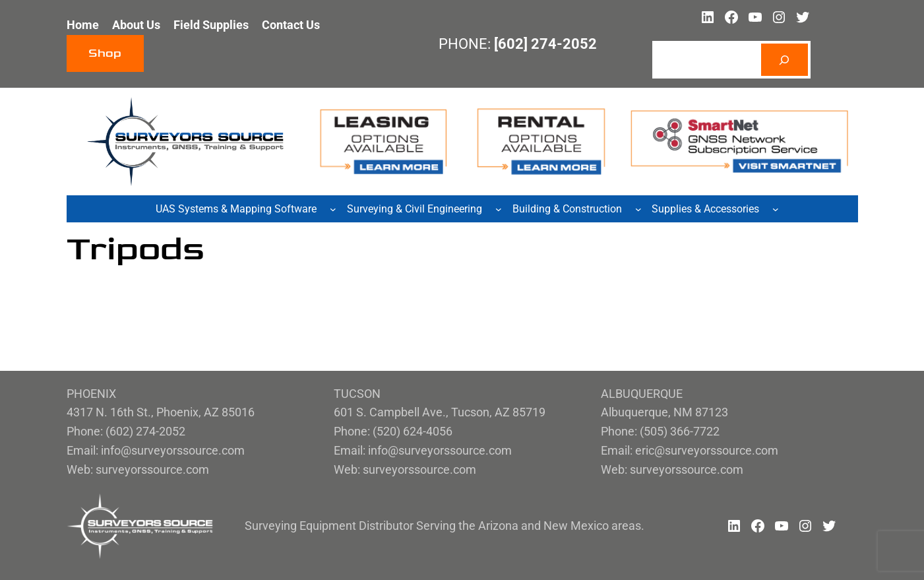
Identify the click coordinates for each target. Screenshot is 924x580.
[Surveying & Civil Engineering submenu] (499, 209)
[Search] (785, 60)
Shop (105, 53)
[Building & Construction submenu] (638, 209)
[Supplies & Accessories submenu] (776, 209)
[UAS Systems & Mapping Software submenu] (333, 209)
